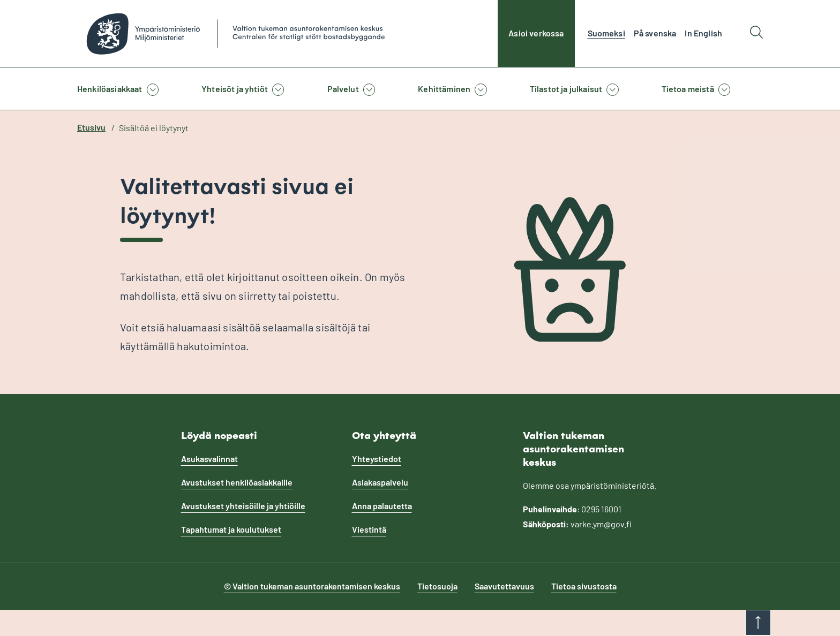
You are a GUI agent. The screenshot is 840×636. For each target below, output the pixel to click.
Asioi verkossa (536, 33)
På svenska (655, 33)
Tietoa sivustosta (584, 586)
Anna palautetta (382, 506)
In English (703, 33)
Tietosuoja (437, 586)
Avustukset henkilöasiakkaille (237, 482)
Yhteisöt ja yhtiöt (235, 89)
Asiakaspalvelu (380, 482)
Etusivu (91, 127)
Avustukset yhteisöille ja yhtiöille (243, 506)
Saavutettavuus (504, 586)
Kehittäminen (444, 89)
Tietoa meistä (688, 89)
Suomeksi (606, 33)
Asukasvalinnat (209, 459)
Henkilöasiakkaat (110, 89)
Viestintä (369, 529)
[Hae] (756, 33)
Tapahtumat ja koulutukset (231, 529)
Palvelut (343, 89)
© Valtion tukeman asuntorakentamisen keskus (312, 586)
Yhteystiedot (377, 459)
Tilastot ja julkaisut (566, 89)
